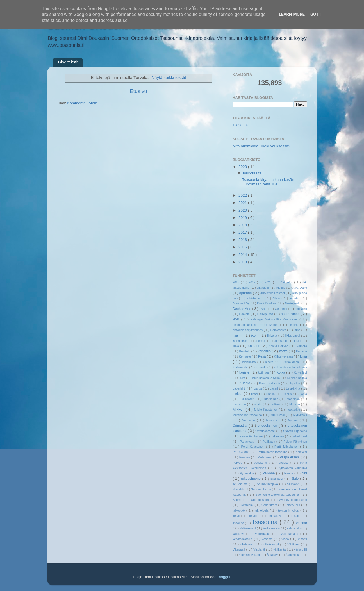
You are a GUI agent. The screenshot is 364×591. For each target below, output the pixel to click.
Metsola (295, 404)
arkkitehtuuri (256, 298)
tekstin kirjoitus (289, 510)
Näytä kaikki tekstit (169, 78)
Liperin (288, 394)
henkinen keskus (245, 325)
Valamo (301, 523)
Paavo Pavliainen (252, 436)
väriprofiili (301, 549)
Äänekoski (293, 555)
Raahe (289, 473)
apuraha (246, 293)
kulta (242, 378)
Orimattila (241, 426)
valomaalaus (291, 534)
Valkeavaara (272, 528)
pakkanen (278, 436)
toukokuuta (253, 173)
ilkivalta (273, 335)
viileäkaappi (271, 544)
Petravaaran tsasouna (273, 452)
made (259, 404)
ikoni (255, 335)
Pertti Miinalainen (287, 447)
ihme (298, 330)
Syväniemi (247, 505)
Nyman (294, 420)
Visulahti (260, 549)
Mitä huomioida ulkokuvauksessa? (261, 146)
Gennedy (281, 309)
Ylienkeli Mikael (250, 555)
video (286, 539)
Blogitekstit (68, 62)
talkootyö (239, 510)
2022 (243, 195)
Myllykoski (300, 415)
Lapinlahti (240, 388)
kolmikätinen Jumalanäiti (290, 367)
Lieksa (238, 394)
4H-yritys (288, 282)
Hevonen (273, 325)
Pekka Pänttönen (295, 442)
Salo (296, 479)
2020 (243, 210)
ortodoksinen (268, 426)
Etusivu (138, 91)
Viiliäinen (294, 544)
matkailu (276, 404)
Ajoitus (281, 288)
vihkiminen (248, 544)
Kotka (281, 372)
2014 (243, 255)
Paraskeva (248, 442)
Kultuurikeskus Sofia (266, 378)
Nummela (249, 420)
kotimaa (264, 372)
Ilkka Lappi (293, 335)
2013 (243, 262)
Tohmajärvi (275, 516)
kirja (303, 356)
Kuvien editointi (270, 383)
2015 (243, 247)
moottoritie (293, 410)
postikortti (261, 463)
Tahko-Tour (293, 505)
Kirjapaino (250, 362)
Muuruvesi (278, 415)
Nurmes (273, 420)
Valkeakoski (248, 528)
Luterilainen (271, 399)
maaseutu (240, 404)
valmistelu (294, 528)
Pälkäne (269, 473)
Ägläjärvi (273, 555)
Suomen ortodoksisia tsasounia (278, 495)
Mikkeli (239, 409)
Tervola (254, 516)
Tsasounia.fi (243, 125)
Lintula (271, 394)
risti (304, 473)
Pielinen (245, 457)
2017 (243, 232)
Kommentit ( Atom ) (83, 103)
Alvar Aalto (300, 288)
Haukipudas (266, 314)
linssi (255, 394)
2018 (243, 225)
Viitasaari (239, 549)
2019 (243, 218)
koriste (245, 372)
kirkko (270, 362)
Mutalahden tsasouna (248, 415)
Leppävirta (294, 388)
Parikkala (269, 442)
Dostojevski (293, 303)
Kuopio (245, 383)
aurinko (295, 298)
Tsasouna (266, 522)
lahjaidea (294, 383)
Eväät (264, 309)
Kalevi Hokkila (279, 346)
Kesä (262, 356)
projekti (285, 463)
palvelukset (299, 436)
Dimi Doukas (267, 303)
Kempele (245, 356)
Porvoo (238, 463)
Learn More (292, 14)
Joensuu (261, 341)
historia (294, 325)
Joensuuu (281, 341)
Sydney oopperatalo (293, 500)
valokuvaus (264, 534)
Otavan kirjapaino (295, 431)
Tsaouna (239, 523)
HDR (237, 319)
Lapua (258, 388)
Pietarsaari (265, 457)
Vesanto (268, 539)
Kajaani (254, 346)
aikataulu (263, 288)
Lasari (275, 388)
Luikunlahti (248, 399)
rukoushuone (252, 479)
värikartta (280, 549)
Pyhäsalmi (247, 473)
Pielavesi (301, 452)
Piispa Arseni (290, 457)
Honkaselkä (279, 330)
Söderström (270, 505)
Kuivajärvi (300, 372)
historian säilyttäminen (248, 330)
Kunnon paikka (297, 378)
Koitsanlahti (241, 367)
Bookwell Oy (242, 303)
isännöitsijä (241, 341)
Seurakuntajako (268, 484)
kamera (302, 346)
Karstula (245, 351)
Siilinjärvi (294, 484)
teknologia (262, 510)
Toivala (295, 516)
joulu (298, 341)
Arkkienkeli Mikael (273, 293)
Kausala (302, 351)
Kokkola (261, 367)
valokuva (239, 534)
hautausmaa (291, 314)
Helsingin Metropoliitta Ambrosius (275, 319)
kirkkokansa (292, 362)
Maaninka (294, 399)
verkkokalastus (243, 539)
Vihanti (302, 539)
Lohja (303, 394)
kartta (284, 351)
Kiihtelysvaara (284, 356)
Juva (236, 346)
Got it (317, 14)
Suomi (238, 500)
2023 (243, 167)
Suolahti (238, 489)
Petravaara (241, 452)
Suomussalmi (261, 500)
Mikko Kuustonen (267, 410)
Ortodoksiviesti (266, 431)
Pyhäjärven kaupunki (292, 468)
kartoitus (265, 351)
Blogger (224, 577)
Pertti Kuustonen (253, 447)
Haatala (245, 314)
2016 (243, 240)
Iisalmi (238, 335)
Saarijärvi (277, 479)
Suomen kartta (261, 489)
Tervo (237, 516)
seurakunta (241, 484)
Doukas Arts (242, 309)
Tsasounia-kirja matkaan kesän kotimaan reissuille (268, 182)
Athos (277, 298)
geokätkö (301, 309)
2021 (243, 203)
